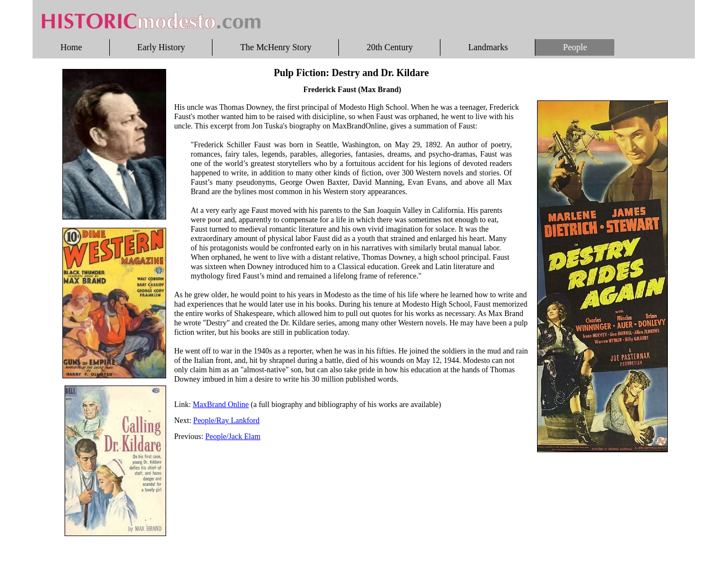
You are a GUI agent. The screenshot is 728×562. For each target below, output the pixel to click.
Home (71, 47)
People (575, 47)
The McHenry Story (276, 47)
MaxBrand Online (220, 405)
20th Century (390, 47)
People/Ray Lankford (226, 421)
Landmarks (488, 47)
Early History (161, 47)
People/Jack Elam (233, 437)
